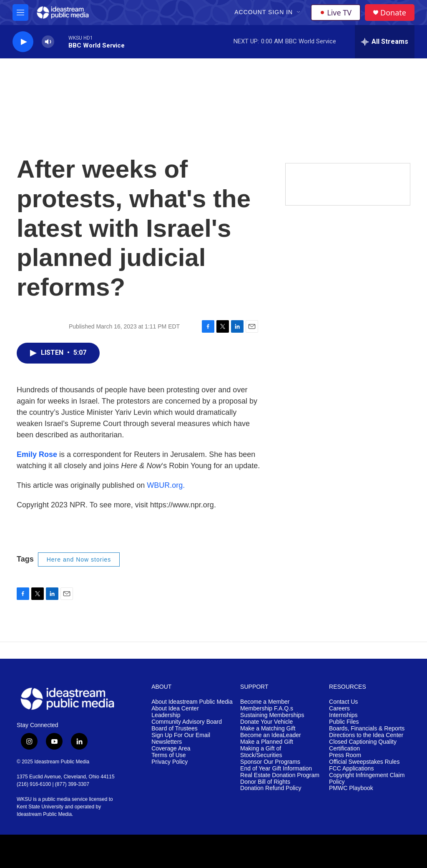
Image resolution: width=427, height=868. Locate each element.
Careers (339, 709)
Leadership (166, 715)
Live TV (336, 13)
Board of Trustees (175, 729)
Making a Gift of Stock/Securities (261, 752)
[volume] (48, 42)
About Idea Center (175, 709)
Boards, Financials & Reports (367, 729)
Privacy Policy (170, 762)
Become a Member (265, 702)
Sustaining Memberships (272, 715)
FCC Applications (351, 769)
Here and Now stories (79, 559)
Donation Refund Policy (271, 788)
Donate (393, 13)
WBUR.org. (166, 485)
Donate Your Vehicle (266, 722)
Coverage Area (171, 749)
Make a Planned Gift (267, 742)
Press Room (345, 755)
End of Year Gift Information (276, 769)
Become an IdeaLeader (271, 735)
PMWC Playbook (351, 788)
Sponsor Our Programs (270, 762)
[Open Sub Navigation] (299, 13)
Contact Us (343, 702)
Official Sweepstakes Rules (364, 762)
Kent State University (40, 807)
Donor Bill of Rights (265, 782)
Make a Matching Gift (268, 729)
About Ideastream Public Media (192, 702)
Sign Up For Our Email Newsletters (181, 739)
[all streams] (385, 42)
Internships (343, 715)
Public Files (344, 722)
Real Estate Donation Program (280, 775)
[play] (23, 42)
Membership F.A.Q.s (267, 709)
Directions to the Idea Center (366, 735)
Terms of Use (168, 755)
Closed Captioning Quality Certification (363, 745)
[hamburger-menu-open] (20, 13)
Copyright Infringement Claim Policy (367, 779)
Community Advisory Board (187, 722)
